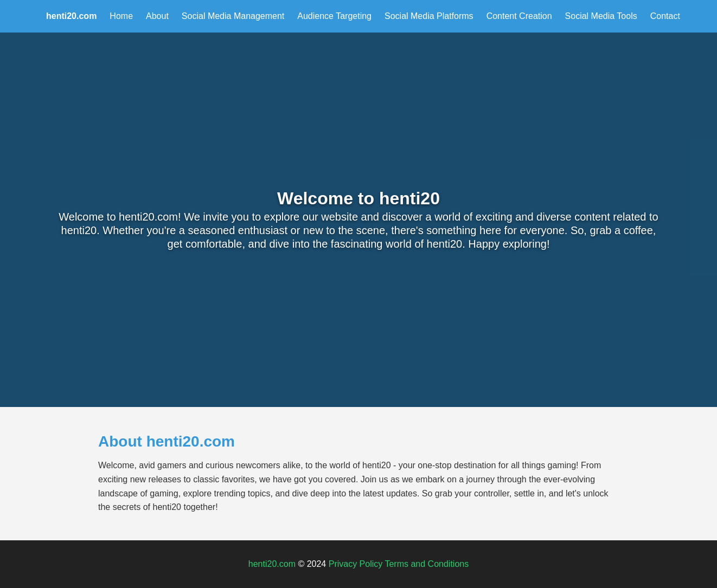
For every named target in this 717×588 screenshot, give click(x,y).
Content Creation (519, 16)
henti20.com (272, 564)
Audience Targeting (334, 16)
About (157, 16)
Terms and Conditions (427, 564)
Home (121, 16)
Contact (665, 16)
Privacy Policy (356, 564)
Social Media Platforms (429, 16)
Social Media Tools (601, 16)
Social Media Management (233, 16)
